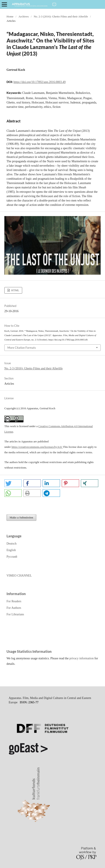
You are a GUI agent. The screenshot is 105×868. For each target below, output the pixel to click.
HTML (15, 290)
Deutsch (12, 544)
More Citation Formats (22, 348)
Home (10, 16)
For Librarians (15, 614)
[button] (13, 483)
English (11, 550)
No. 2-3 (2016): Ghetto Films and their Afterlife (61, 16)
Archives (24, 16)
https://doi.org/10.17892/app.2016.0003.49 (40, 82)
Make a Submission (21, 517)
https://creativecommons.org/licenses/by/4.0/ (37, 447)
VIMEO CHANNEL (19, 576)
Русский (12, 557)
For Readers (14, 601)
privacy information (82, 658)
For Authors (14, 608)
